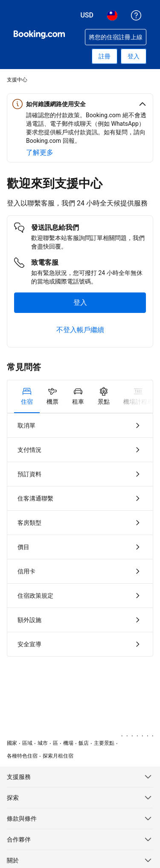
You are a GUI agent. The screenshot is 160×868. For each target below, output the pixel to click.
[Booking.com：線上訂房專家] (39, 35)
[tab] (27, 396)
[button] (80, 104)
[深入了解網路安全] (40, 153)
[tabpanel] (80, 535)
